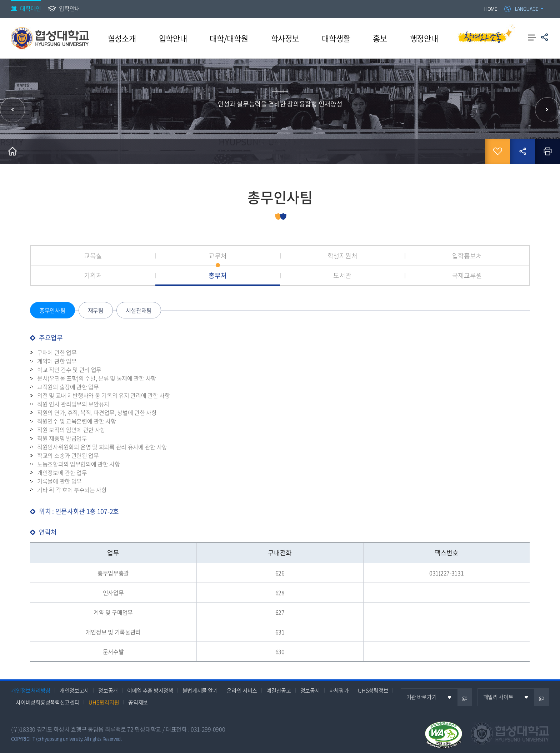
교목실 (93, 256)
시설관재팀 (139, 310)
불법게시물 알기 (200, 690)
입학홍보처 (467, 256)
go (465, 697)
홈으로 (12, 151)
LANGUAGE (527, 9)
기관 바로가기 (422, 697)
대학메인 (31, 8)
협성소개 (122, 38)
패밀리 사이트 (498, 697)
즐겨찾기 (497, 151)
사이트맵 (532, 37)
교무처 (217, 256)
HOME (491, 9)
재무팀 (96, 310)
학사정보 (285, 38)
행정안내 (424, 38)
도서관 (342, 275)
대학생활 (336, 38)
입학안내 (69, 8)
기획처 (93, 275)
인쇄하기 (547, 151)
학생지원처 (342, 256)
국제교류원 (467, 275)
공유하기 (544, 37)
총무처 (217, 275)
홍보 (380, 38)
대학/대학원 (229, 38)
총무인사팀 (52, 310)
